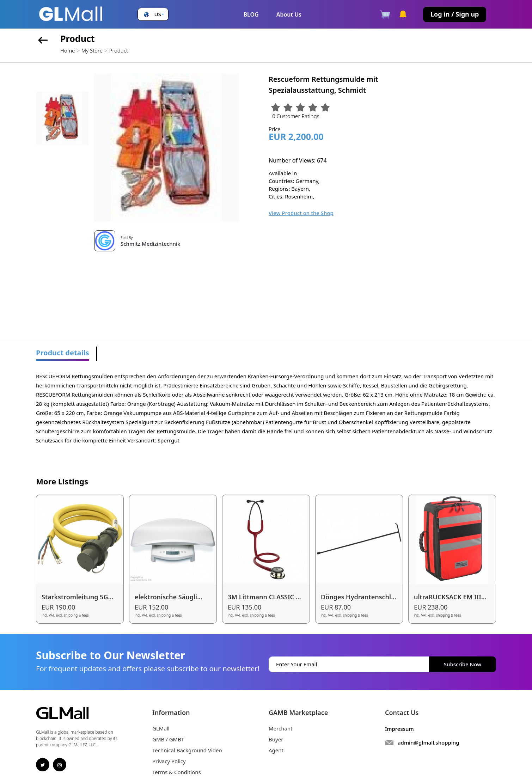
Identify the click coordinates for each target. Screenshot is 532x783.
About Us (289, 14)
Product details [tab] (63, 353)
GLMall (161, 728)
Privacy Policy (169, 761)
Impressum (399, 729)
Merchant (281, 728)
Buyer (276, 739)
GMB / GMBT (168, 739)
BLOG (251, 14)
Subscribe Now (463, 664)
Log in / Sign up (455, 14)
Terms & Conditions (177, 772)
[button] (153, 14)
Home (68, 50)
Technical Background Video (187, 750)
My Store (92, 50)
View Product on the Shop (301, 213)
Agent (276, 750)
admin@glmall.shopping (429, 742)
